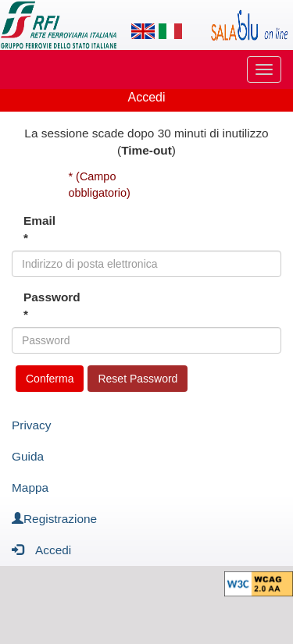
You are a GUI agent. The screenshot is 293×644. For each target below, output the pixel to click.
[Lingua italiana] (170, 31)
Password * (40, 306)
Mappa (30, 487)
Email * (39, 229)
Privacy (31, 425)
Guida (28, 456)
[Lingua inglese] (143, 31)
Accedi (41, 549)
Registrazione (54, 519)
